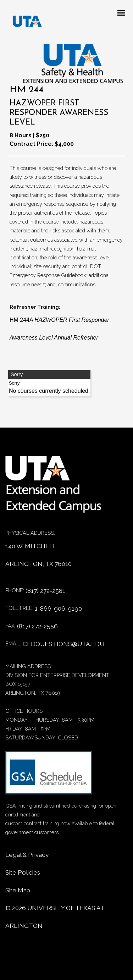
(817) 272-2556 (37, 626)
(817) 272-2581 (45, 591)
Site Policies (23, 872)
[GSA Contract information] (49, 776)
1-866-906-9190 (58, 609)
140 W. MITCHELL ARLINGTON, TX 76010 (38, 555)
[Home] (59, 488)
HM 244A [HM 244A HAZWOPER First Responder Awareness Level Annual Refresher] (59, 329)
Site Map (18, 890)
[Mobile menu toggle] (123, 13)
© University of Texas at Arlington (55, 917)
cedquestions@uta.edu (63, 644)
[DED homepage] (24, 23)
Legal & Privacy (27, 855)
